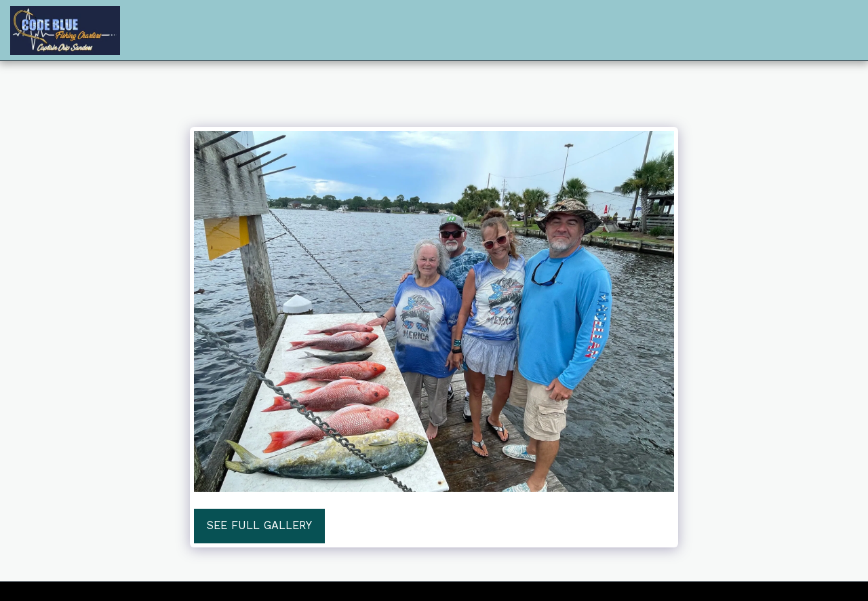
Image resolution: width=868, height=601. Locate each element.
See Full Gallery (259, 525)
